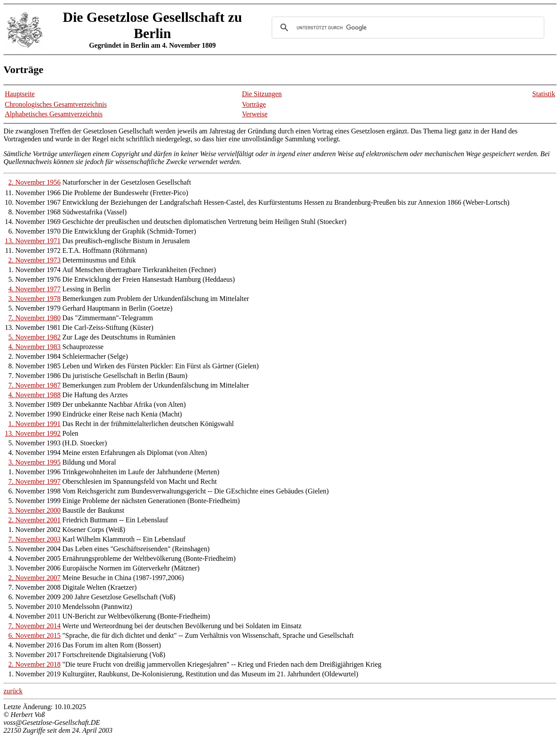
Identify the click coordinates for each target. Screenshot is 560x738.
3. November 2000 (35, 510)
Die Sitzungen (262, 94)
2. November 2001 (35, 520)
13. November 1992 (33, 433)
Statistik (544, 94)
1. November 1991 (35, 424)
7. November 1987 (35, 385)
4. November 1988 (35, 395)
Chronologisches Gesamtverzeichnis (56, 104)
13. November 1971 (33, 241)
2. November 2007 (35, 578)
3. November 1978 (35, 299)
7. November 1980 (35, 318)
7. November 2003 (35, 539)
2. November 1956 (35, 182)
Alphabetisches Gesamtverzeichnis (54, 114)
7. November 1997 (35, 481)
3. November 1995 (35, 462)
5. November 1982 (35, 337)
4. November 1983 (35, 347)
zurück (13, 691)
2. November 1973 (35, 260)
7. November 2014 (35, 626)
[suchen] (407, 28)
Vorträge (254, 104)
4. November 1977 (35, 289)
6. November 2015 (35, 635)
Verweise (255, 114)
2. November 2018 (35, 664)
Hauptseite (20, 94)
